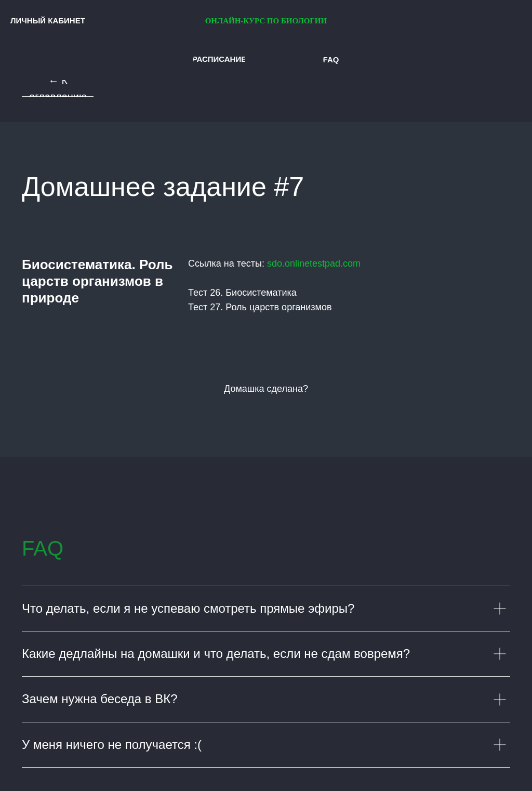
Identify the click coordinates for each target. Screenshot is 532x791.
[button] (219, 59)
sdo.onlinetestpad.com (314, 263)
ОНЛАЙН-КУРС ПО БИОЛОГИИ (266, 21)
